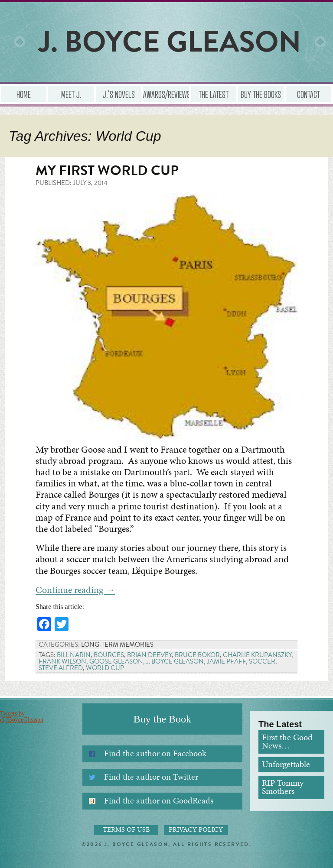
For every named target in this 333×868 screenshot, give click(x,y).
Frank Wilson (62, 661)
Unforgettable (286, 764)
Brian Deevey (149, 655)
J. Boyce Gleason (175, 661)
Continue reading (75, 590)
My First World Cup (107, 170)
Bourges (109, 655)
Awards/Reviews (166, 94)
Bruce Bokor (197, 655)
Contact (309, 94)
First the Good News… (287, 742)
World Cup (105, 668)
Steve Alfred (61, 668)
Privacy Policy (196, 830)
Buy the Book (162, 719)
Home (24, 94)
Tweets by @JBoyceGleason (22, 717)
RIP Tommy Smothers (283, 787)
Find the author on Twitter (151, 777)
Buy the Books (261, 94)
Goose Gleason (116, 661)
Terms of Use (126, 830)
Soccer (262, 661)
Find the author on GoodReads (159, 801)
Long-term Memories (117, 645)
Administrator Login (167, 860)
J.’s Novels (119, 94)
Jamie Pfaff (226, 661)
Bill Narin (74, 655)
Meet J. (71, 94)
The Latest (214, 94)
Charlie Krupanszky (257, 655)
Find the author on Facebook (155, 753)
